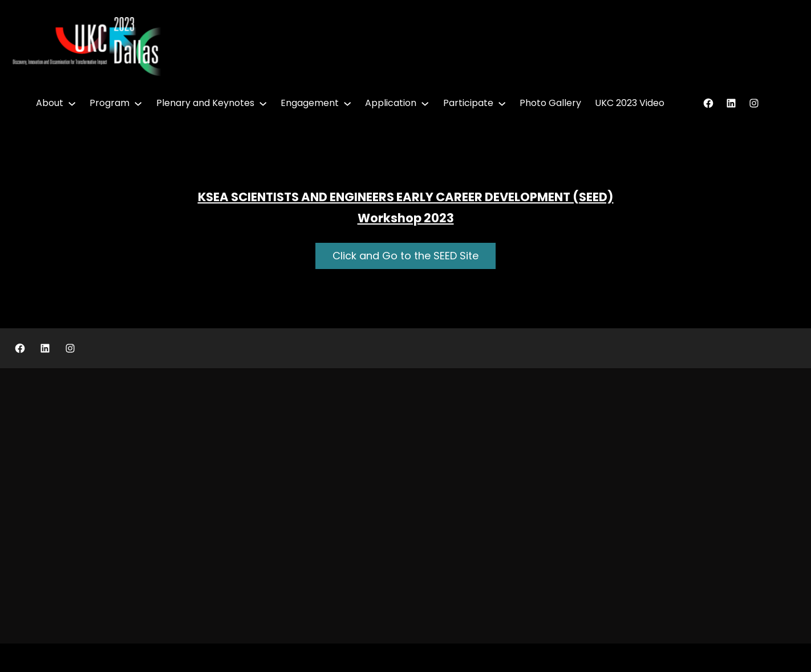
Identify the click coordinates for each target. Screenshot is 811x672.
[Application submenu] (425, 103)
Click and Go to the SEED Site (405, 256)
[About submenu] (72, 103)
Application (391, 103)
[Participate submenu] (502, 103)
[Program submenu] (138, 103)
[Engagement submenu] (347, 103)
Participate (468, 103)
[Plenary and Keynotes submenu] (263, 103)
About (50, 103)
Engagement (310, 103)
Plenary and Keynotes (205, 103)
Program (110, 103)
